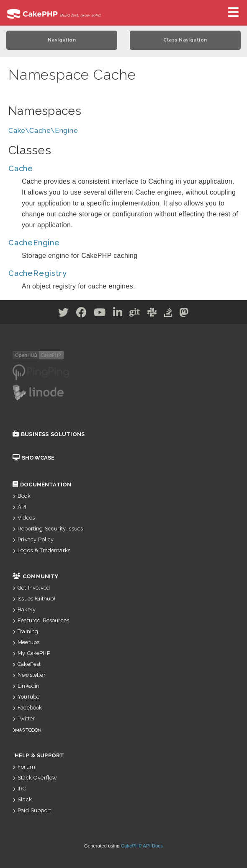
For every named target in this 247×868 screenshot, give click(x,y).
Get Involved (31, 588)
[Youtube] (100, 314)
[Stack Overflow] (168, 314)
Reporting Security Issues (48, 529)
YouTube (26, 697)
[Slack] (152, 314)
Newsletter (29, 675)
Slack (22, 799)
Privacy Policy (33, 539)
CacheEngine (34, 243)
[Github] (135, 314)
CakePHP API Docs (142, 846)
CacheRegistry (37, 273)
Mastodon (28, 730)
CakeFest (27, 664)
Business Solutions (49, 434)
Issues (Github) (34, 599)
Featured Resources (41, 620)
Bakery (24, 609)
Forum (24, 767)
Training (25, 631)
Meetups (26, 642)
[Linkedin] (118, 314)
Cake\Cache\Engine (43, 131)
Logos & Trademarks (41, 550)
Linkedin (26, 686)
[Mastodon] (184, 314)
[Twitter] (64, 314)
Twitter (24, 719)
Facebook (27, 708)
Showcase (33, 458)
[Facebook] (82, 314)
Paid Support (32, 810)
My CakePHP (31, 653)
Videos (24, 518)
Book (22, 496)
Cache (21, 168)
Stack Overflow (35, 778)
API (19, 507)
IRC (19, 789)
